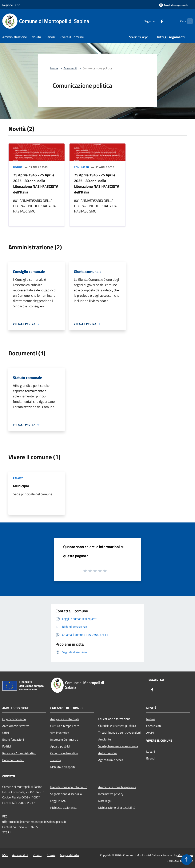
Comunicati (82, 167)
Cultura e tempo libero (65, 726)
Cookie (51, 855)
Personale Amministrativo (19, 753)
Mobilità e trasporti (63, 767)
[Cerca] (188, 21)
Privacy (38, 855)
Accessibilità (20, 855)
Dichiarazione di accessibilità (117, 808)
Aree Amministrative (16, 726)
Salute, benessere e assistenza (118, 746)
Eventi (150, 758)
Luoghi (151, 751)
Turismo (55, 760)
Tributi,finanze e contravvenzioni (119, 732)
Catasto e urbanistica (64, 753)
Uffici (6, 733)
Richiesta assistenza (63, 808)
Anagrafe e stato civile (65, 719)
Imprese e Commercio (64, 740)
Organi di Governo (14, 719)
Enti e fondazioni (13, 740)
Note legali (105, 801)
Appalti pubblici (60, 746)
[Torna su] (187, 860)
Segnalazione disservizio (66, 794)
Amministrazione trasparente (117, 787)
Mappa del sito (69, 855)
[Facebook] (154, 21)
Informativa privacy (111, 794)
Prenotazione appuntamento (69, 787)
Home (54, 68)
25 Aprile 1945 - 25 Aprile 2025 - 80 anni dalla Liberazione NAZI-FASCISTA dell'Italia (36, 184)
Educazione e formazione (114, 719)
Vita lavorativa (60, 733)
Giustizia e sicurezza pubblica (117, 726)
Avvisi (150, 733)
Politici (7, 746)
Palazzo (18, 478)
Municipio (21, 486)
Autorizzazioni (107, 753)
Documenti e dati (13, 760)
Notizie (18, 167)
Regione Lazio (11, 5)
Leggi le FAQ (58, 801)
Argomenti (70, 68)
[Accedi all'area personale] (173, 5)
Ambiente (105, 739)
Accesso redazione (181, 861)
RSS (5, 855)
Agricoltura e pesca (111, 760)
